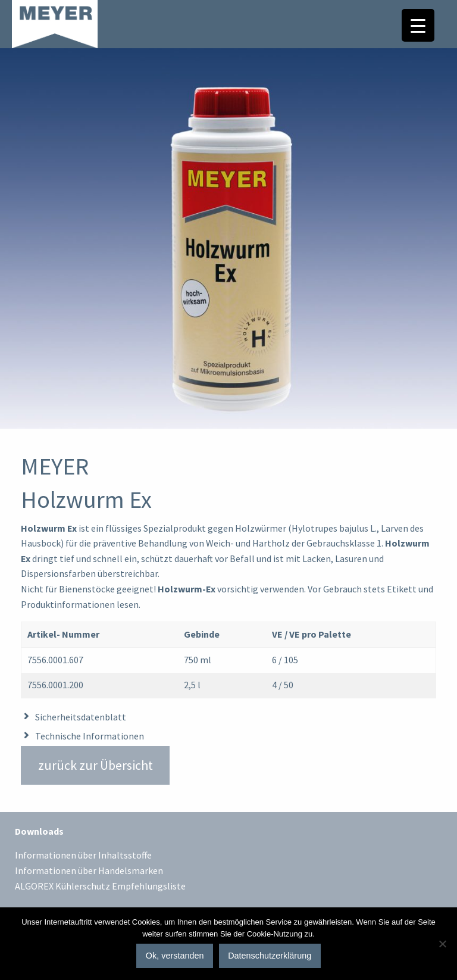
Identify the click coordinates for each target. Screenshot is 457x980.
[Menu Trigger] (418, 25)
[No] (442, 944)
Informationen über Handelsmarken (89, 871)
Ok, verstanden (175, 956)
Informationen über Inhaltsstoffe (83, 856)
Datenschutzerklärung (270, 956)
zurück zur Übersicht (96, 765)
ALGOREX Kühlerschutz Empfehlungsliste (100, 887)
